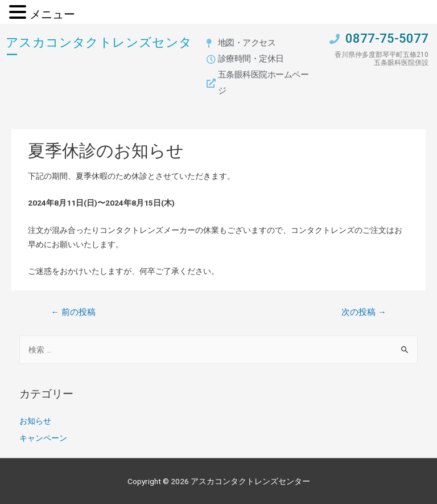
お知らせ (35, 421)
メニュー (52, 14)
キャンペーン (43, 438)
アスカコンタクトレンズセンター (99, 48)
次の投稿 (364, 312)
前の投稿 (73, 312)
